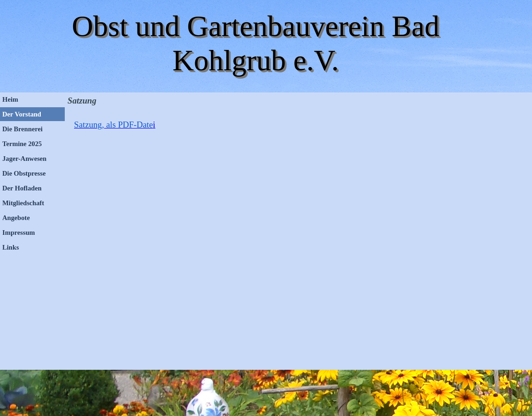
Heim (10, 99)
